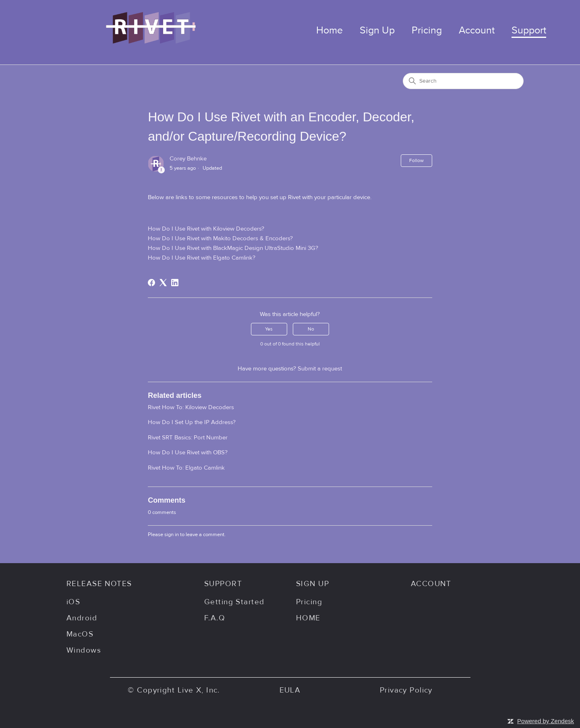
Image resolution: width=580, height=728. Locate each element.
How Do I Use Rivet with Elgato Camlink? (202, 258)
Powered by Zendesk (546, 721)
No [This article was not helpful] (311, 329)
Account (477, 30)
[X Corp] (163, 283)
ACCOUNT (431, 584)
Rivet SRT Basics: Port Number (188, 438)
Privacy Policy (406, 690)
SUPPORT (223, 584)
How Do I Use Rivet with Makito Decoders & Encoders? (220, 238)
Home (329, 30)
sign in (172, 535)
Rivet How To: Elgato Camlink (186, 468)
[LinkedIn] (175, 283)
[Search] (463, 81)
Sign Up (377, 30)
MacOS (80, 634)
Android (82, 618)
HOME (308, 618)
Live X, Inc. (199, 690)
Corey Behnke (188, 159)
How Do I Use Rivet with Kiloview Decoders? (206, 229)
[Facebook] (151, 283)
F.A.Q (215, 618)
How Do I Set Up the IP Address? (192, 422)
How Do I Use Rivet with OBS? (188, 452)
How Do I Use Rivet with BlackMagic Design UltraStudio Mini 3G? (233, 248)
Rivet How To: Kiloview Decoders (191, 407)
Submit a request (320, 369)
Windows (84, 650)
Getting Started (234, 602)
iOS (73, 602)
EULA (290, 690)
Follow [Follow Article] (416, 160)
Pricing (427, 30)
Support (529, 30)
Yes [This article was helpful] (269, 329)
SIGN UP (313, 584)
